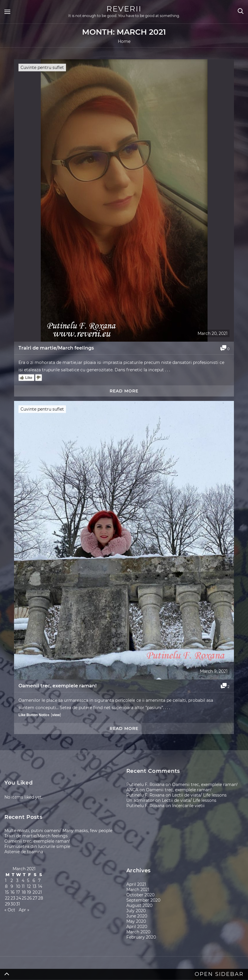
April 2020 (137, 927)
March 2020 (138, 932)
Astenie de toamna (24, 852)
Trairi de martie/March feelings (56, 348)
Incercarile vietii (188, 806)
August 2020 (139, 905)
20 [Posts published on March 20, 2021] (35, 892)
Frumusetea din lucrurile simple (37, 846)
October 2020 (140, 895)
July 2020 (136, 911)
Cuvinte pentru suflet (42, 68)
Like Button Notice (34, 715)
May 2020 (136, 921)
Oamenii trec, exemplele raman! (57, 686)
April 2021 (136, 884)
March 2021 (138, 890)
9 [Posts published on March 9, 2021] (12, 886)
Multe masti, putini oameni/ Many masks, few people (58, 831)
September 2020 (143, 900)
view (56, 715)
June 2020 (137, 916)
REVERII (124, 9)
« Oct (10, 910)
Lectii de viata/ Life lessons (199, 795)
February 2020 (141, 937)
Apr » (24, 910)
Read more (124, 391)
